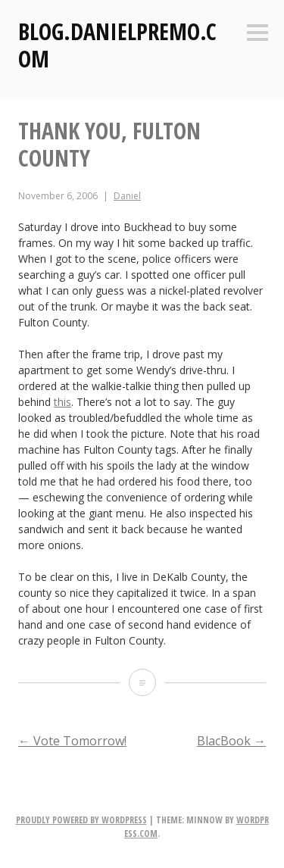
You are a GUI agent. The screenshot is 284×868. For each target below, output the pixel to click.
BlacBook (231, 741)
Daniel (127, 196)
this (62, 402)
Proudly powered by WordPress (81, 820)
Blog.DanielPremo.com (117, 45)
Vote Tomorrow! (72, 741)
